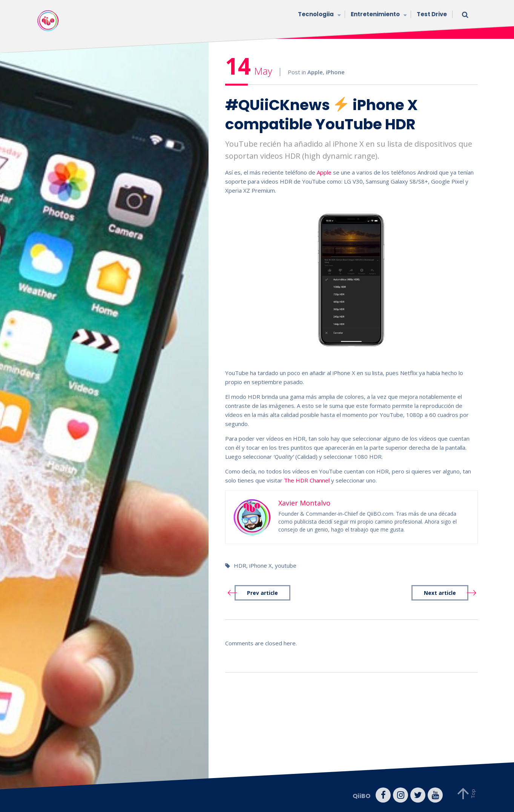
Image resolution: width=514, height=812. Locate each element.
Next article (440, 593)
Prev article (262, 593)
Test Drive (432, 14)
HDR (240, 565)
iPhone (335, 72)
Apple (315, 72)
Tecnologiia (319, 15)
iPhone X (261, 565)
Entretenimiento (378, 15)
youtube (286, 565)
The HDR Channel (307, 480)
